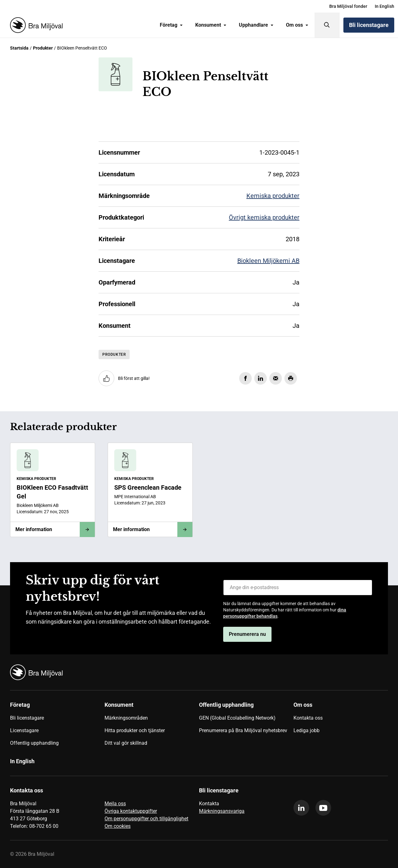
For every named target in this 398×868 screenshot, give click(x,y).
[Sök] (327, 25)
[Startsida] (35, 25)
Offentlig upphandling (34, 743)
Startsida (19, 48)
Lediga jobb (307, 730)
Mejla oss (115, 804)
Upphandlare (256, 25)
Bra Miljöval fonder (348, 6)
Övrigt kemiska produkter (264, 217)
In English (385, 6)
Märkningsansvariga (222, 811)
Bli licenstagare (369, 25)
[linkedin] (301, 808)
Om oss (297, 25)
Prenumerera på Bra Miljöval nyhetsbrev (243, 730)
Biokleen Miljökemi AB (268, 261)
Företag (171, 25)
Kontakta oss (308, 718)
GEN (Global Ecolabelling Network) (237, 718)
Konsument (211, 25)
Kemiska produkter (273, 196)
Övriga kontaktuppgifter (131, 811)
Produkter (43, 48)
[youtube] (323, 808)
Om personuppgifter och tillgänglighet (146, 819)
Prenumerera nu (247, 634)
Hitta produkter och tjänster (135, 730)
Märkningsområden (126, 718)
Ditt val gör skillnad (126, 743)
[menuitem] (348, 6)
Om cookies (118, 826)
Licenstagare (24, 730)
